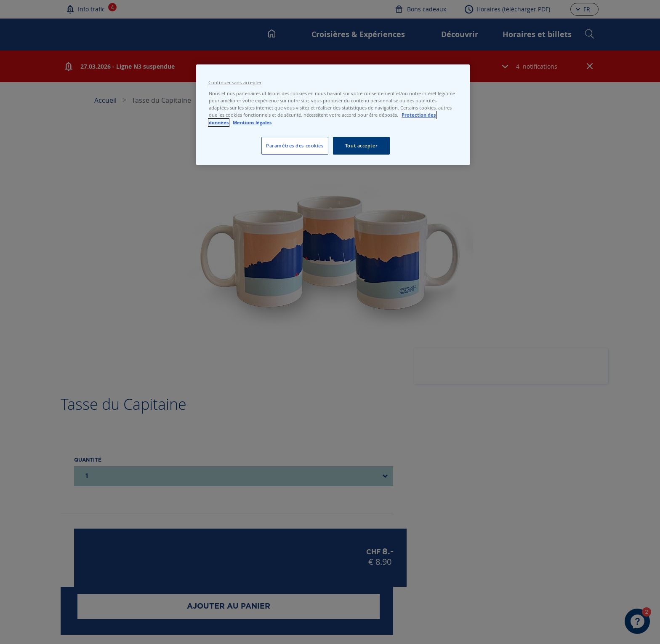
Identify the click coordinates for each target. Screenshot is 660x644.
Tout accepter (361, 146)
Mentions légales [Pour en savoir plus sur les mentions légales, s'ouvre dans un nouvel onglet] (252, 123)
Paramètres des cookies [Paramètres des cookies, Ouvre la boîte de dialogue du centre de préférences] (295, 146)
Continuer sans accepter (235, 83)
